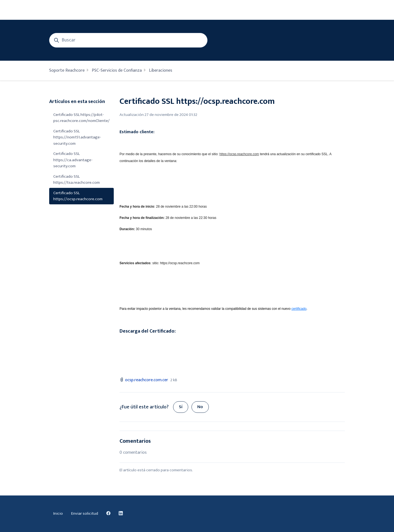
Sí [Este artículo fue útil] (181, 407)
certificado (299, 309)
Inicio (58, 513)
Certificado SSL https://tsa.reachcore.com (77, 180)
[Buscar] (128, 40)
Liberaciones (161, 70)
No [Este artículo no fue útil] (200, 407)
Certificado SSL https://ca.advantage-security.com (73, 160)
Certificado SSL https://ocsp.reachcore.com (78, 196)
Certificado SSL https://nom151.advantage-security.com (77, 137)
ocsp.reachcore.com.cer (147, 380)
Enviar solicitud (85, 513)
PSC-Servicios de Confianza (117, 70)
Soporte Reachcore (67, 70)
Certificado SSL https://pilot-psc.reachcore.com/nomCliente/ (81, 118)
